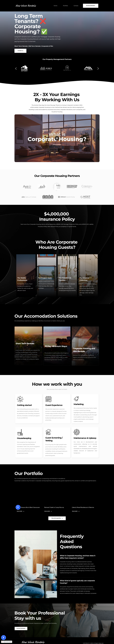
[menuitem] (55, 6)
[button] (4, 638)
